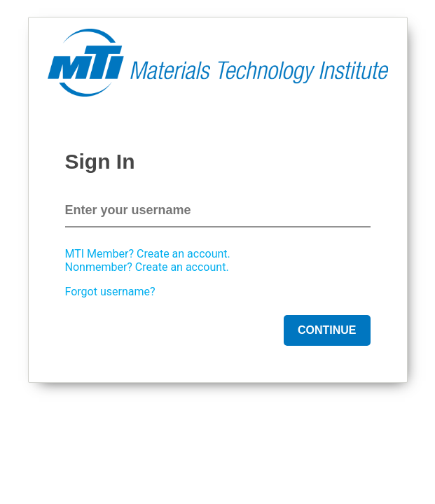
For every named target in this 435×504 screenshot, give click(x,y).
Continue (327, 330)
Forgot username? (110, 292)
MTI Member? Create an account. (148, 254)
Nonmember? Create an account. (147, 267)
